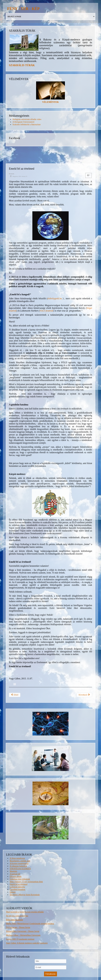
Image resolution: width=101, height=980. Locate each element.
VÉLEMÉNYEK (50, 102)
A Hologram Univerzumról (23, 122)
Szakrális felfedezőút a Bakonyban (27, 125)
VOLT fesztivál (46, 479)
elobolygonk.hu (55, 466)
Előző (15, 863)
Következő (84, 863)
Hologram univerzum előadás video (27, 119)
